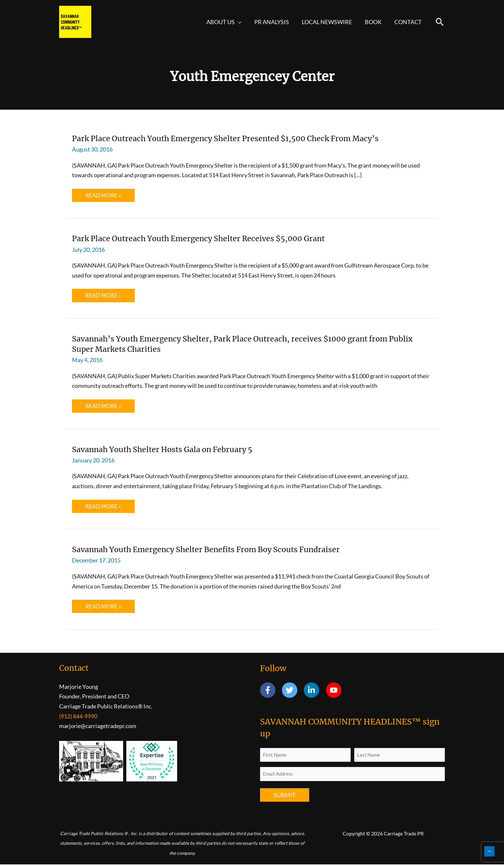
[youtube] (335, 691)
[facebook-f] (270, 691)
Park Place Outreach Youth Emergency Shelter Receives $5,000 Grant (214, 238)
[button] (244, 22)
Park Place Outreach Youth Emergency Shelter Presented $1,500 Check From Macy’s (244, 138)
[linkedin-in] (314, 691)
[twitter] (292, 691)
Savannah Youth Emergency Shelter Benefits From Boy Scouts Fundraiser (222, 550)
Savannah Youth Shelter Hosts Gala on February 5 (174, 450)
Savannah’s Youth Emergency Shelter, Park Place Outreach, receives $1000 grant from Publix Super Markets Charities (249, 344)
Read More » (104, 197)
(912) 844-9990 (78, 717)
